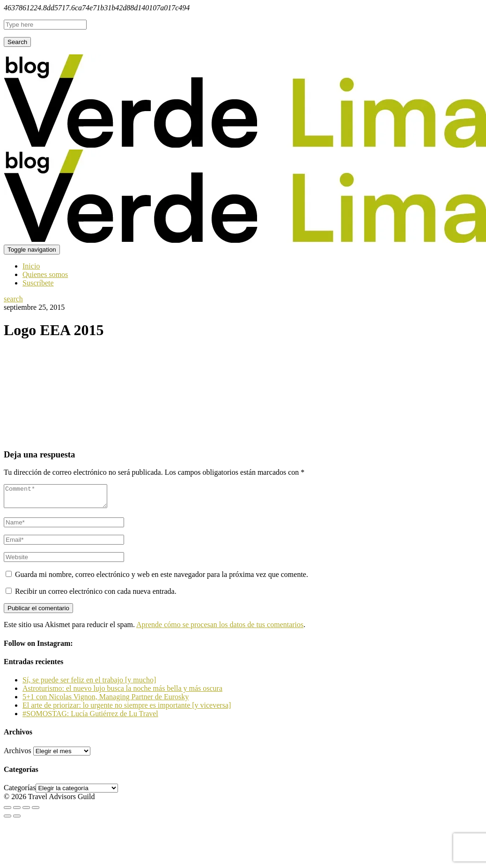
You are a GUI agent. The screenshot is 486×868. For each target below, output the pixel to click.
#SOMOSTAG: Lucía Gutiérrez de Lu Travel (90, 718)
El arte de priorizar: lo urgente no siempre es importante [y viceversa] (127, 709)
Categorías (20, 792)
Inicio (31, 266)
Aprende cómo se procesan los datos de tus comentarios (220, 629)
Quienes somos (45, 274)
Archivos (18, 755)
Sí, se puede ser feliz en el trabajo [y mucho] (89, 684)
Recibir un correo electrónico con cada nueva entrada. (96, 595)
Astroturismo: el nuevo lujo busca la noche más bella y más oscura (122, 692)
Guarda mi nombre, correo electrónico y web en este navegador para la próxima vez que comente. (162, 579)
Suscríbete (38, 283)
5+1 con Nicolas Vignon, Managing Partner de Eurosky (106, 701)
